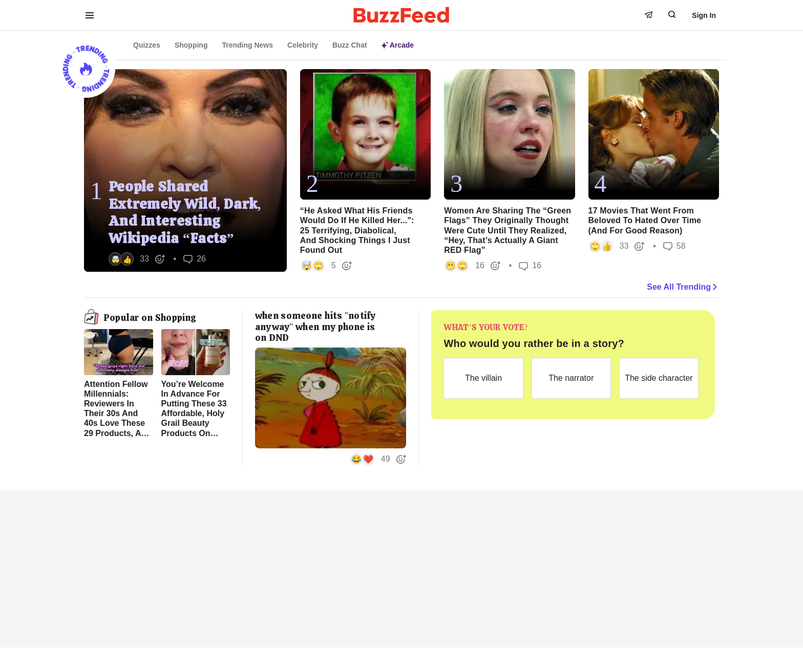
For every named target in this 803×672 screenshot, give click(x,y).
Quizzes (147, 45)
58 (674, 246)
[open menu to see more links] (90, 15)
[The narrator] (571, 378)
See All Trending (683, 287)
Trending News (247, 45)
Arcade (398, 45)
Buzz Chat (350, 45)
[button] (137, 259)
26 (195, 259)
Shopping (191, 45)
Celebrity (303, 45)
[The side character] (659, 378)
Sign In (704, 15)
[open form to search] (672, 14)
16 (530, 266)
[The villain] (483, 378)
